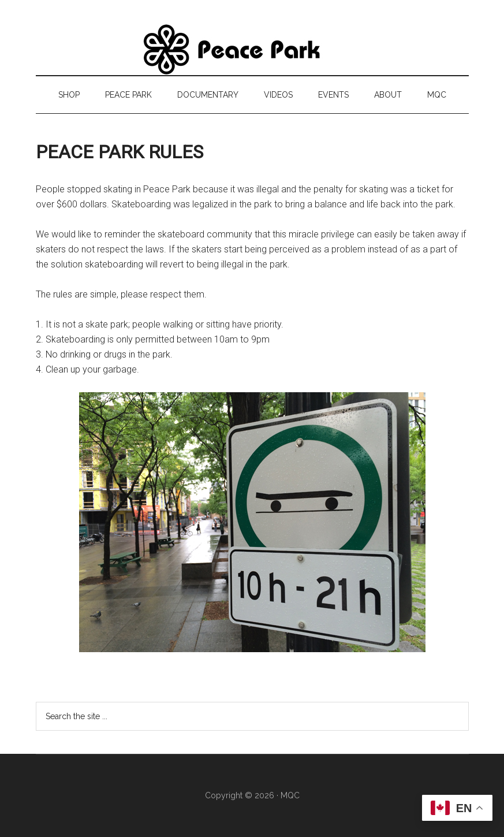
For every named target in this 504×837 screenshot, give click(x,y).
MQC (290, 795)
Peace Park (252, 49)
